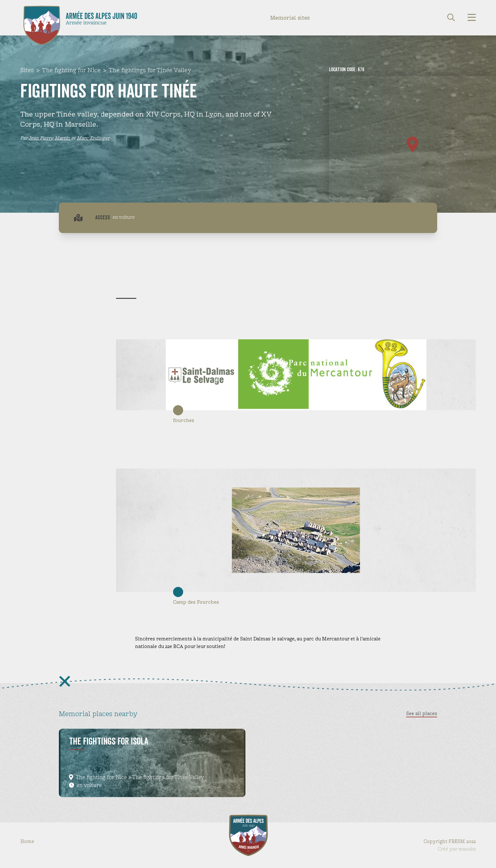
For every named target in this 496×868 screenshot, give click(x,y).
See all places (422, 713)
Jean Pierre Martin (50, 138)
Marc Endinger (93, 138)
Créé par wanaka (457, 849)
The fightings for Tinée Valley (150, 70)
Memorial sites (290, 18)
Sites (27, 70)
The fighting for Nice (71, 70)
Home (27, 841)
